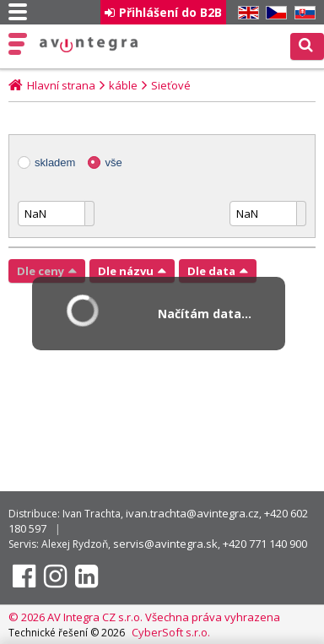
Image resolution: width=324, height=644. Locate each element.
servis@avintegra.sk (165, 544)
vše (113, 162)
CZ (273, 13)
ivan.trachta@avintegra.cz (192, 513)
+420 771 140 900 (265, 544)
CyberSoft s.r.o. (171, 632)
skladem (55, 162)
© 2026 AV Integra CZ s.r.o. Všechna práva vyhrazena (144, 617)
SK (302, 13)
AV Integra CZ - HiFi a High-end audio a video (89, 45)
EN (246, 13)
